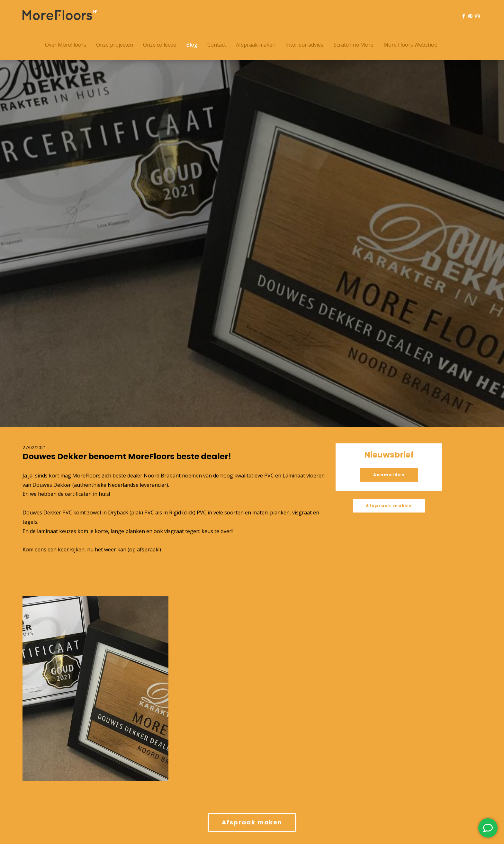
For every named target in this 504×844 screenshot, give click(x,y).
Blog (192, 45)
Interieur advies (304, 45)
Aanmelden (389, 475)
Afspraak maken (256, 45)
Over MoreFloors (66, 45)
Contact (217, 45)
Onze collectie (160, 45)
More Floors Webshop (410, 45)
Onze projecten (115, 45)
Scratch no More (354, 45)
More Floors (60, 15)
